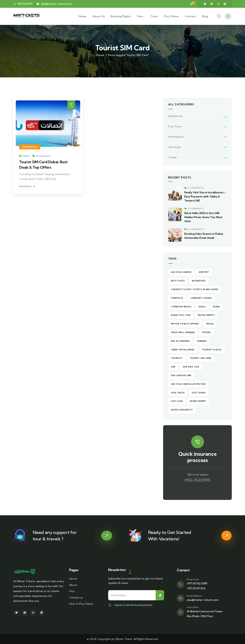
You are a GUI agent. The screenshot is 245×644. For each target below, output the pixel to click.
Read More (27, 186)
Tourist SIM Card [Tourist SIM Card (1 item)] (200, 358)
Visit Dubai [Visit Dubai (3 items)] (199, 393)
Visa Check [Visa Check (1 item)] (178, 393)
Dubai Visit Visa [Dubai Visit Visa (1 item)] (181, 315)
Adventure (175, 116)
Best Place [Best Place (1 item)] (178, 281)
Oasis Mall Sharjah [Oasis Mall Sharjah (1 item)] (183, 332)
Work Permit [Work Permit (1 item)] (198, 401)
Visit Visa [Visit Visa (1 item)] (177, 401)
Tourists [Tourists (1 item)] (177, 358)
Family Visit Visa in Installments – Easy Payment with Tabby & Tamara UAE (205, 196)
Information (30, 147)
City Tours (175, 126)
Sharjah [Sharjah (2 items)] (202, 341)
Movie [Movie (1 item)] (210, 324)
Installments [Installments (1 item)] (206, 315)
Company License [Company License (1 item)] (201, 298)
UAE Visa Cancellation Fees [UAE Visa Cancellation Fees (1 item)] (188, 384)
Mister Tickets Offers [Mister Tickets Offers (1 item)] (185, 324)
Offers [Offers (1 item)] (206, 332)
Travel (172, 157)
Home (100, 55)
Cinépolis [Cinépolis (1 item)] (177, 298)
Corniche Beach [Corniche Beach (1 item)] (181, 307)
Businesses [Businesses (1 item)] (199, 281)
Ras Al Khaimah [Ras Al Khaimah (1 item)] (180, 341)
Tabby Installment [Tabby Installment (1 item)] (183, 350)
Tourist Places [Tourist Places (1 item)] (212, 350)
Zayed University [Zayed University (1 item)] (182, 410)
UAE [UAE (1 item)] (173, 367)
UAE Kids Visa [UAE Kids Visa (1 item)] (191, 367)
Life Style (174, 147)
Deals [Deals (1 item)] (202, 307)
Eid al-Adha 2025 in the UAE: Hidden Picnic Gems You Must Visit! (203, 217)
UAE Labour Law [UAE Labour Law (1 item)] (181, 375)
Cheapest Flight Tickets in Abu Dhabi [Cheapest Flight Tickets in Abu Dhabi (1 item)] (195, 289)
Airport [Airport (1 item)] (204, 272)
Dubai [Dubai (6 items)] (216, 307)
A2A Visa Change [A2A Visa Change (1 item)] (181, 272)
